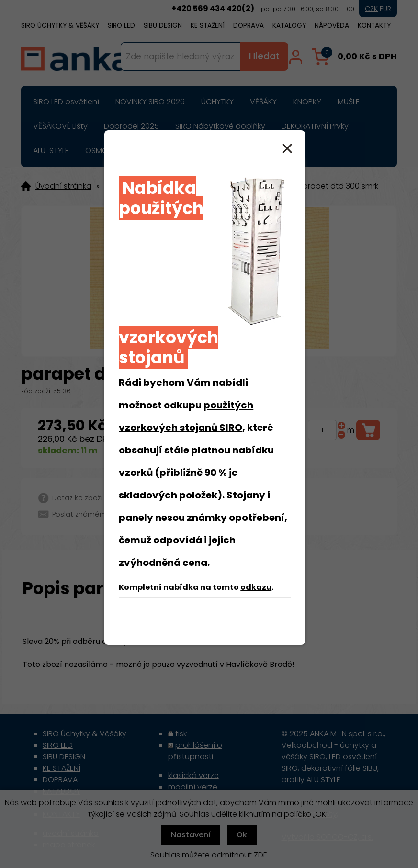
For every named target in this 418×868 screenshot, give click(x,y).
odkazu (256, 587)
